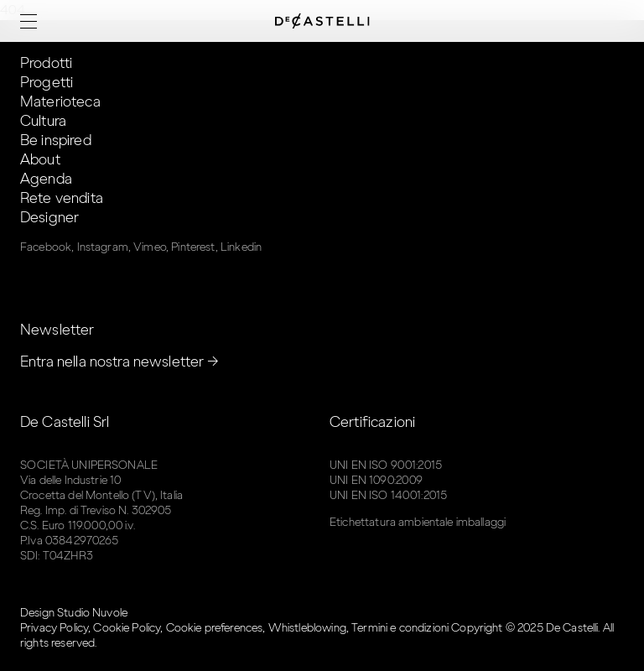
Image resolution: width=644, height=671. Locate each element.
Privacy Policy (54, 628)
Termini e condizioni (400, 628)
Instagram (103, 247)
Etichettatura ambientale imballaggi (418, 522)
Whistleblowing (307, 628)
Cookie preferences (215, 628)
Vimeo (150, 247)
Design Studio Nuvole (74, 613)
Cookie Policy (127, 628)
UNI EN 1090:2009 (376, 480)
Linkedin (241, 247)
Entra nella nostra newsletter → (120, 362)
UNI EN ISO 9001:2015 (386, 465)
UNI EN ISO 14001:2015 (388, 495)
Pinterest (193, 247)
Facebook (46, 247)
